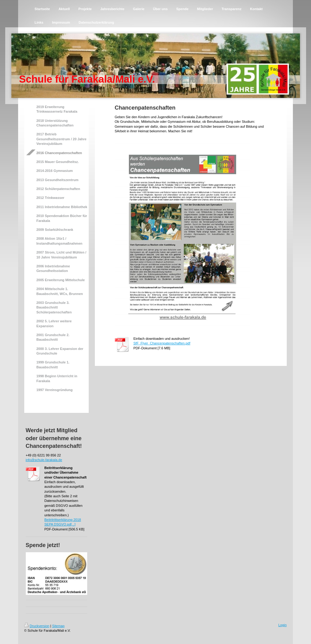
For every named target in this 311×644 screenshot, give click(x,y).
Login (283, 625)
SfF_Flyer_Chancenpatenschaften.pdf (162, 343)
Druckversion (37, 626)
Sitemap (58, 626)
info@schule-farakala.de (44, 460)
